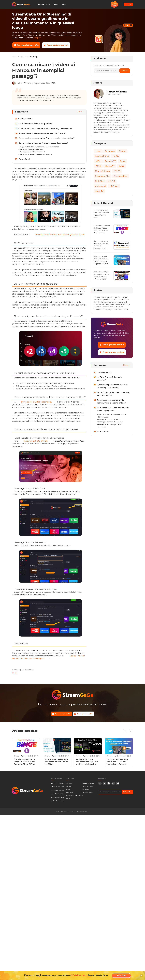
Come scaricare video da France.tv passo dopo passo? (43, 143)
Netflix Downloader (58, 802)
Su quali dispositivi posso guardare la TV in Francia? (42, 133)
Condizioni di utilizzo (88, 784)
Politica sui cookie (87, 794)
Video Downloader (57, 792)
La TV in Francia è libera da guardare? (36, 124)
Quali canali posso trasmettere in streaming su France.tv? (45, 129)
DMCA (68, 800)
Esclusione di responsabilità (75, 797)
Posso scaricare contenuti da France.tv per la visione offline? (46, 138)
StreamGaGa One (57, 785)
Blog (64, 4)
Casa (14, 57)
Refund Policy (86, 791)
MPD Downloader (57, 795)
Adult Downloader (57, 788)
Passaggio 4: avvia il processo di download (36, 154)
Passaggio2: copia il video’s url (32, 149)
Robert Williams (24, 83)
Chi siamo (69, 784)
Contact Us (70, 788)
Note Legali (70, 794)
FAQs (68, 791)
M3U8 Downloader (57, 799)
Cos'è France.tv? (26, 119)
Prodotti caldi (44, 4)
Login (128, 4)
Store (56, 4)
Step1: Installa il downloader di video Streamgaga (39, 147)
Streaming (33, 57)
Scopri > (38, 38)
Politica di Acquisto (88, 788)
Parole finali (24, 159)
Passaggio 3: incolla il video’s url (32, 152)
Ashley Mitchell (27, 757)
